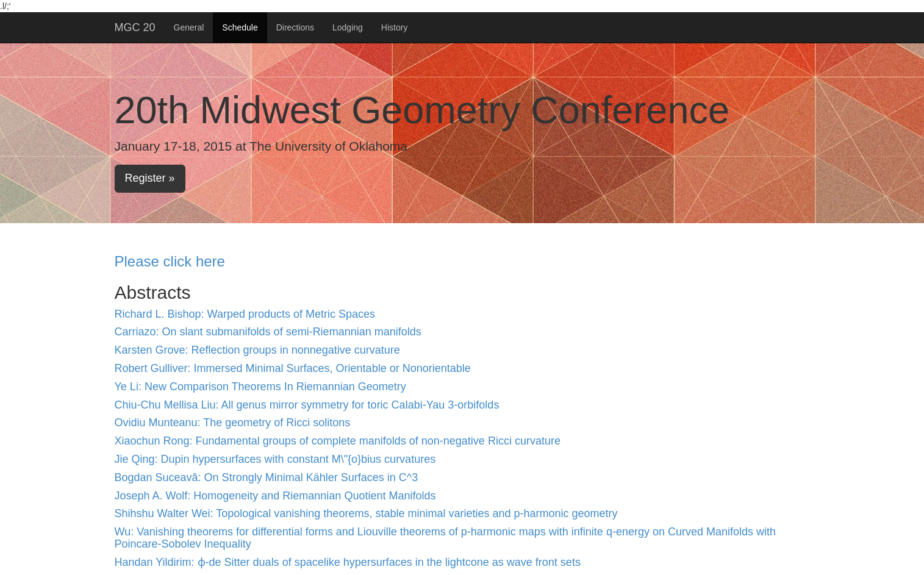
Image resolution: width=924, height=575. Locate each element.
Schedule (240, 27)
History (395, 27)
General (189, 27)
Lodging (348, 27)
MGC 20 (135, 27)
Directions (295, 27)
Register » (150, 178)
